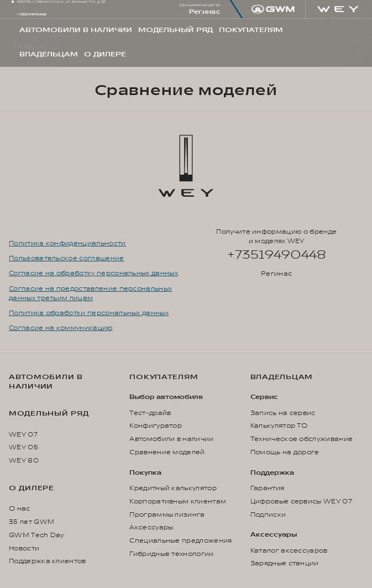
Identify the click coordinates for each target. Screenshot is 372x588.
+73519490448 (32, 14)
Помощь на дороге (285, 452)
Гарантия (268, 488)
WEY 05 (23, 447)
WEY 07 (23, 435)
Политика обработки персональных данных (89, 313)
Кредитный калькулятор (173, 488)
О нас (20, 509)
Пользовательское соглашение (67, 258)
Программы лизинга (167, 515)
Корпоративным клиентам (178, 502)
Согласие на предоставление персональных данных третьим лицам (90, 293)
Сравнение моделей (167, 452)
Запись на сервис (283, 413)
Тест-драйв (150, 413)
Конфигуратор (156, 426)
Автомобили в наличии (46, 382)
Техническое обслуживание (302, 439)
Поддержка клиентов (48, 561)
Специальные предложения (180, 541)
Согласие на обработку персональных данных (93, 273)
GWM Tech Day (36, 535)
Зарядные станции (285, 563)
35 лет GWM (32, 522)
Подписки (268, 515)
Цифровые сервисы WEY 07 (301, 502)
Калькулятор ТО (279, 426)
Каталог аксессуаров (289, 551)
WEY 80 (24, 461)
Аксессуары (151, 527)
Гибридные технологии (171, 554)
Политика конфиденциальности (67, 243)
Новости (24, 548)
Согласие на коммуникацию (61, 328)
